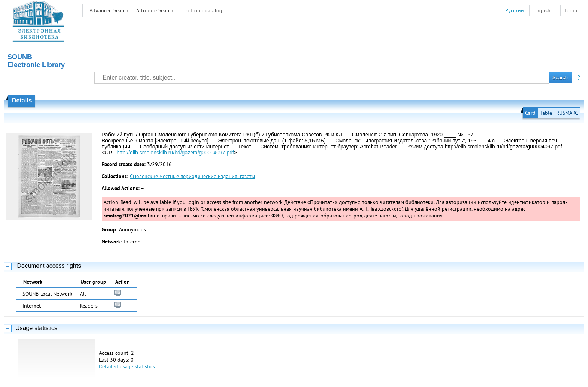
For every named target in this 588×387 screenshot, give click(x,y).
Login (571, 10)
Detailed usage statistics (127, 366)
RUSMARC (567, 113)
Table (546, 113)
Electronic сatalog (202, 10)
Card (530, 113)
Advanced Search (109, 10)
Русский (514, 10)
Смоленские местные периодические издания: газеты (192, 176)
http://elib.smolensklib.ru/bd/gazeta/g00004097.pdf (175, 153)
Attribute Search (155, 10)
